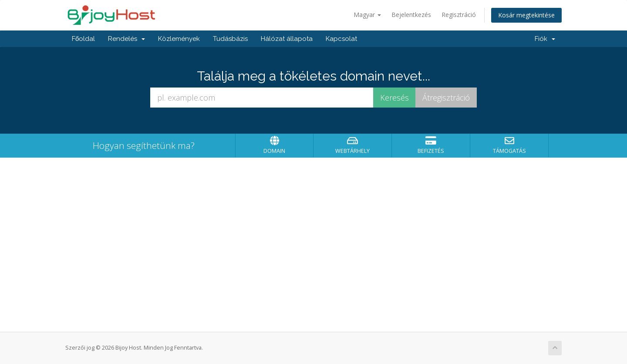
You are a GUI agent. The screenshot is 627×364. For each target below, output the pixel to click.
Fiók (545, 39)
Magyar (367, 15)
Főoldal (83, 39)
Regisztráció (459, 15)
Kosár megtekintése (526, 15)
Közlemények (179, 39)
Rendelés (126, 39)
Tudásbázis (230, 39)
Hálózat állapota (287, 39)
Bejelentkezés (411, 15)
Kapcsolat (341, 39)
